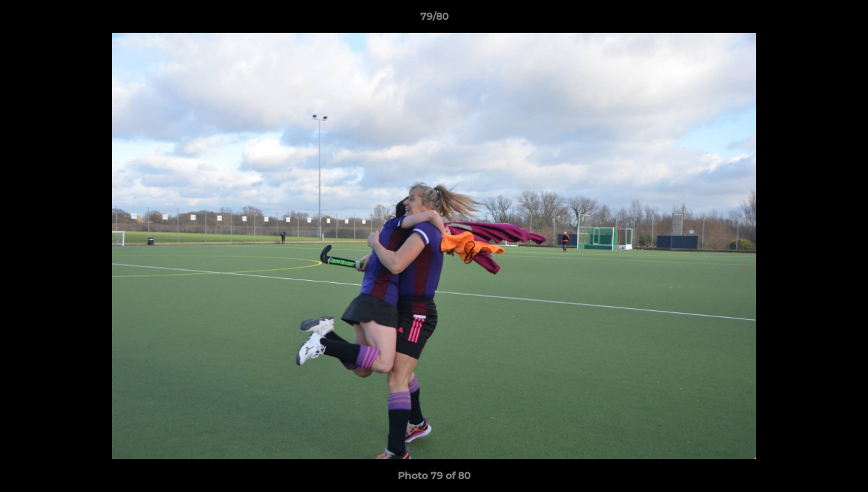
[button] (843, 20)
